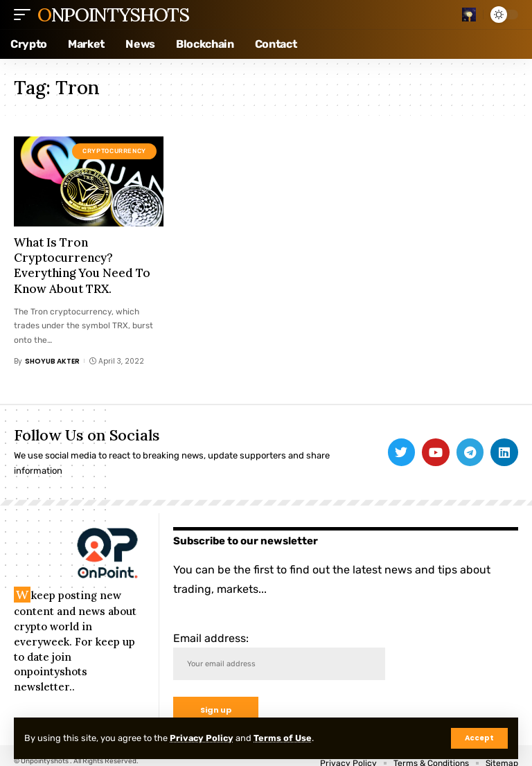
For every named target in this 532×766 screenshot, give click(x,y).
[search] (469, 15)
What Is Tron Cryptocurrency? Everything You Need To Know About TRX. (82, 265)
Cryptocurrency (114, 151)
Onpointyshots (113, 15)
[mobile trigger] (26, 15)
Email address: (279, 656)
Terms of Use (285, 738)
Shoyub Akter (52, 361)
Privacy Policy (203, 738)
